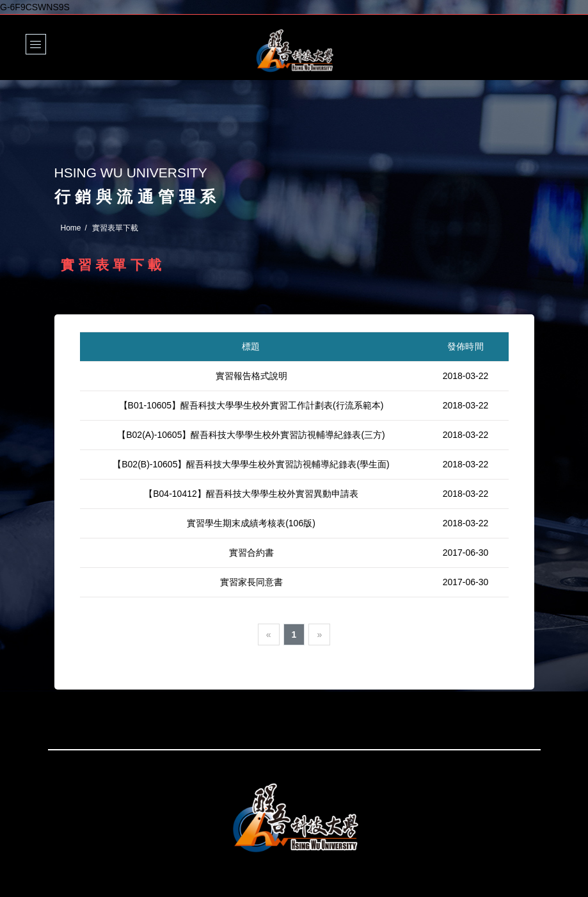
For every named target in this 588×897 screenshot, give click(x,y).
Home (71, 228)
